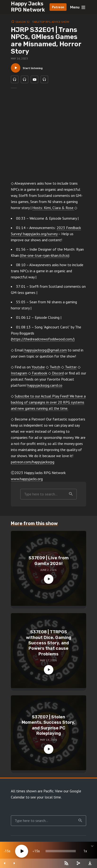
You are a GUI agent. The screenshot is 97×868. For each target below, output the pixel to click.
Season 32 (23, 22)
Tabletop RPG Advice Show (51, 22)
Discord (57, 373)
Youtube (38, 367)
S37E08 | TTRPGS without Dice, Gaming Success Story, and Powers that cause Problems (49, 643)
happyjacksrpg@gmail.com (45, 350)
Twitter (70, 367)
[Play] (22, 851)
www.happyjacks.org (27, 479)
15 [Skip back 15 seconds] (7, 851)
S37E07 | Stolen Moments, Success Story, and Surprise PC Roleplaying (48, 725)
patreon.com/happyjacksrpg (33, 462)
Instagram (19, 373)
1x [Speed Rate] (85, 851)
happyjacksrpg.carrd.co (45, 385)
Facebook (39, 373)
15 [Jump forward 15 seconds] (36, 851)
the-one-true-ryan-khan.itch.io (45, 255)
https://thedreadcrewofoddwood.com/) (43, 339)
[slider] (61, 851)
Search (71, 494)
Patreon (58, 7)
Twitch (54, 367)
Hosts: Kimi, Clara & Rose (53, 208)
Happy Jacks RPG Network (28, 7)
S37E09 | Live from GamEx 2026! (49, 561)
